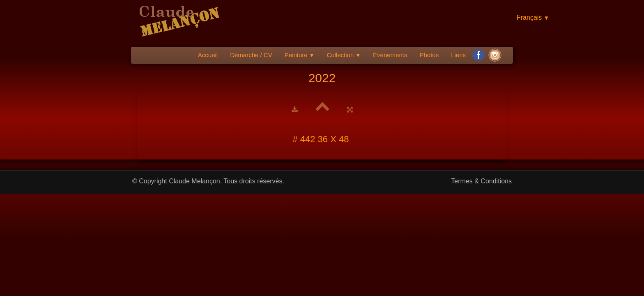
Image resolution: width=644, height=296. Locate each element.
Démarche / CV (251, 55)
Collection (344, 55)
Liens (458, 55)
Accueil (208, 55)
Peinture (300, 55)
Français (533, 17)
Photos (429, 55)
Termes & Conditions (481, 181)
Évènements (390, 55)
